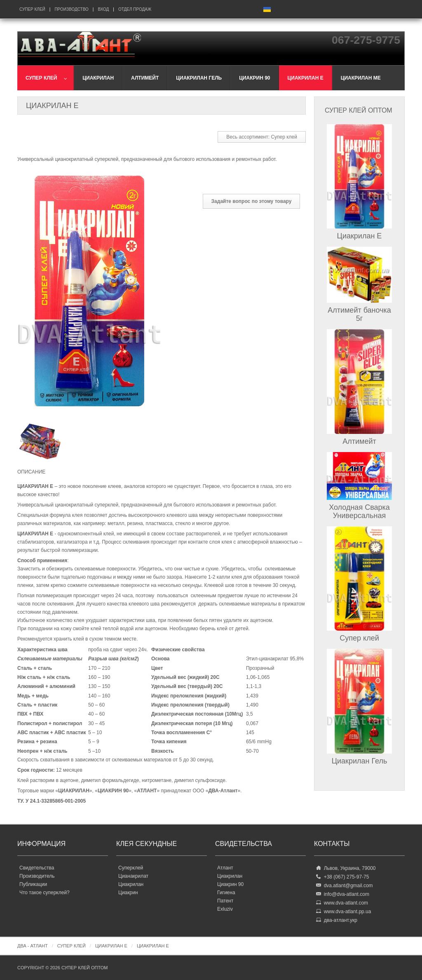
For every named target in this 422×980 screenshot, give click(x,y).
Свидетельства (37, 868)
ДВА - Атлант (33, 946)
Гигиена (226, 893)
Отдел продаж (135, 9)
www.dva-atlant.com (346, 903)
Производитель (37, 876)
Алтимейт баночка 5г (359, 314)
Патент (225, 901)
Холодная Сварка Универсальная (359, 511)
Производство (71, 9)
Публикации (33, 884)
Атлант (225, 868)
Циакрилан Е (360, 236)
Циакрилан (131, 884)
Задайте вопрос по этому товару (252, 201)
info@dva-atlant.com (347, 894)
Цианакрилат (133, 876)
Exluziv (225, 909)
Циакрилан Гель (360, 761)
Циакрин (128, 893)
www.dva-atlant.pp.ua (348, 912)
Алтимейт (359, 441)
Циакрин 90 (230, 884)
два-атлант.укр (341, 920)
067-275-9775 (366, 40)
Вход (103, 9)
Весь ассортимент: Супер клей (262, 137)
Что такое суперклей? (45, 893)
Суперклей (131, 868)
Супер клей (32, 9)
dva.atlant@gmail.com (348, 886)
